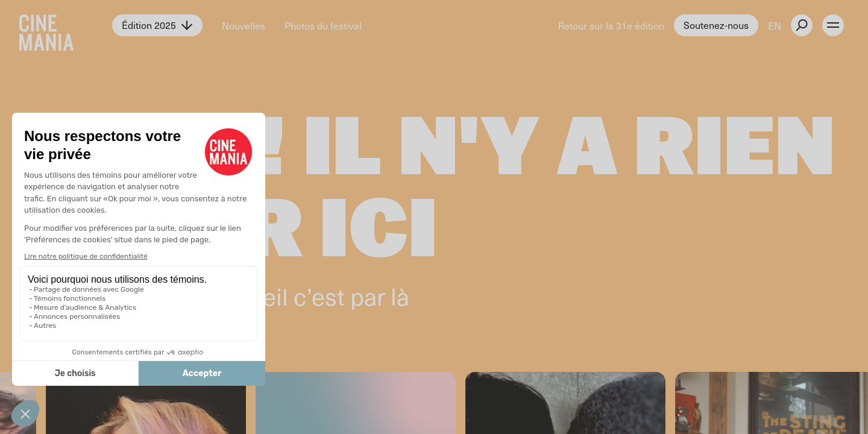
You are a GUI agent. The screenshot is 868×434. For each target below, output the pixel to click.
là (400, 296)
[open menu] (833, 25)
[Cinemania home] (66, 25)
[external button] (802, 25)
